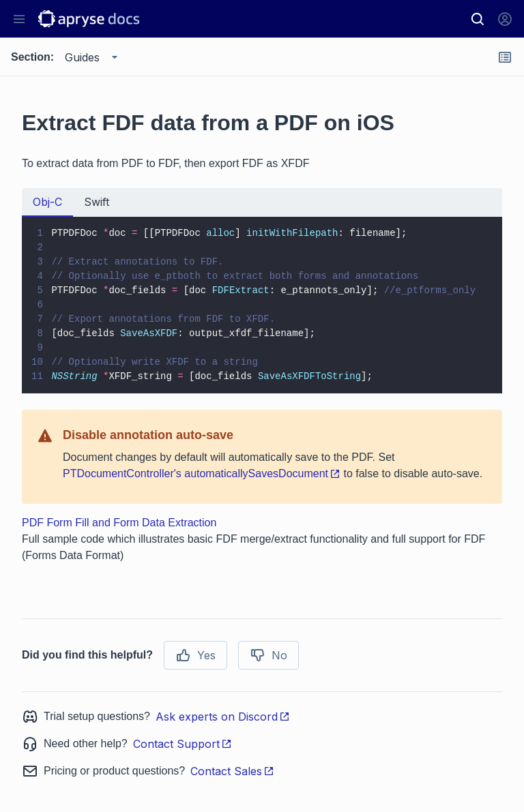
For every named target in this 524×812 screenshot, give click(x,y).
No (268, 655)
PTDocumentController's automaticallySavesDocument (202, 473)
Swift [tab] (97, 202)
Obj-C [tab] (47, 202)
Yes (195, 655)
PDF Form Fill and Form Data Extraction (119, 523)
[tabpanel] (262, 305)
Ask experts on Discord (223, 717)
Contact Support (183, 744)
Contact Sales (232, 771)
